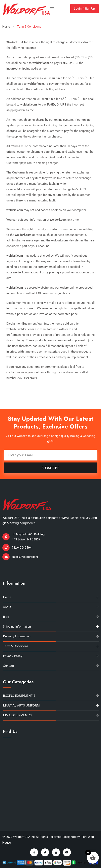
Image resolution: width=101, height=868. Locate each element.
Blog (6, 617)
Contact (8, 666)
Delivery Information (17, 636)
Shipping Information (17, 626)
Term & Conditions (16, 646)
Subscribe (50, 468)
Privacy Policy (13, 656)
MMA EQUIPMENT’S (17, 715)
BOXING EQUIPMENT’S (19, 696)
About (7, 607)
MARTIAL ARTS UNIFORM (21, 705)
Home (7, 26)
